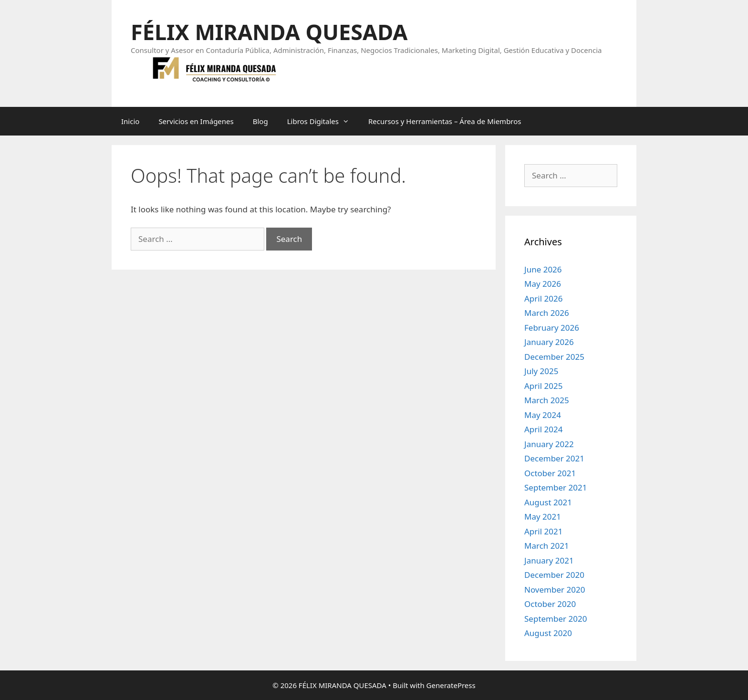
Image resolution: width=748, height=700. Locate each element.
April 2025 (543, 386)
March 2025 (547, 400)
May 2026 (543, 284)
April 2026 (543, 298)
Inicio (130, 121)
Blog (260, 121)
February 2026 (552, 328)
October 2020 (550, 604)
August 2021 (548, 502)
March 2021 (547, 546)
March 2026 (547, 313)
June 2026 (543, 269)
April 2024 (543, 429)
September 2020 (556, 619)
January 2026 (549, 342)
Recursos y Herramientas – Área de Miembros (445, 121)
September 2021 (556, 487)
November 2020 (555, 590)
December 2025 (554, 357)
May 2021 (543, 517)
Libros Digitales (323, 121)
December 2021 (554, 458)
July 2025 (541, 371)
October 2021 (550, 473)
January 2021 (549, 560)
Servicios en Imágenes (196, 121)
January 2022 (549, 444)
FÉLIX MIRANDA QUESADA (269, 32)
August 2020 (548, 633)
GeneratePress (451, 685)
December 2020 (554, 575)
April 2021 (543, 531)
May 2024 (543, 415)
